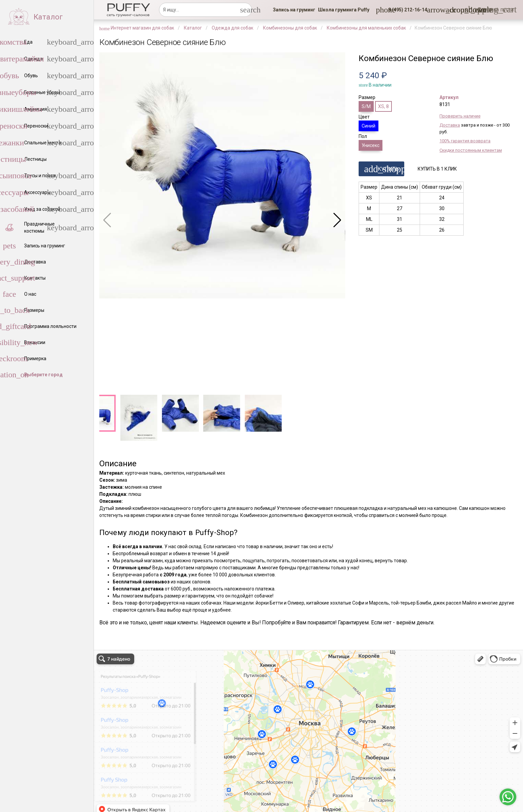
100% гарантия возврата (465, 141)
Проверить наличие (460, 116)
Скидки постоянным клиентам (471, 150)
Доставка (450, 125)
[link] (294, 10)
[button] (406, 10)
